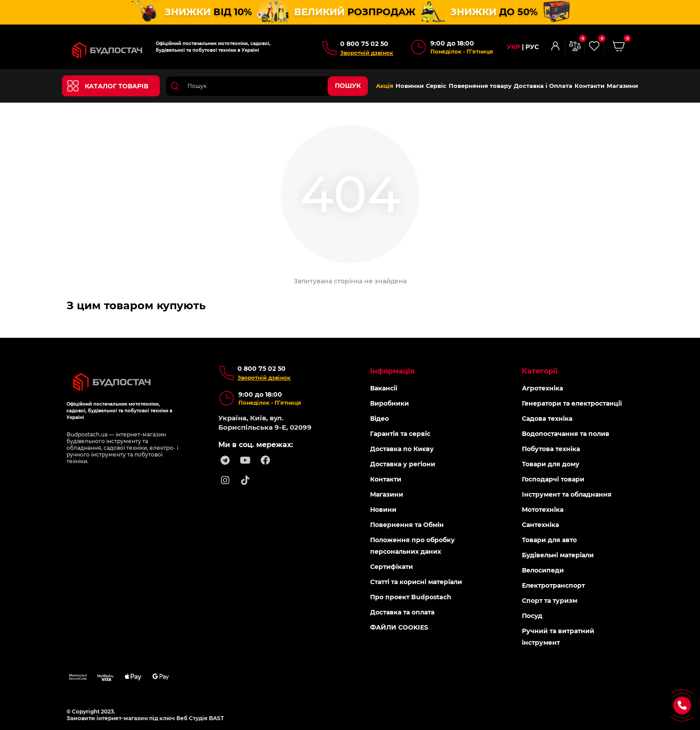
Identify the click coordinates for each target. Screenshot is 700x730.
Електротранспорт (553, 585)
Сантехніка (540, 524)
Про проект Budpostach (411, 597)
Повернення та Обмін (407, 524)
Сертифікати (392, 566)
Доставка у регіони (403, 464)
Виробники (390, 403)
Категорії (540, 371)
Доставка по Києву (402, 448)
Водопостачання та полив (566, 433)
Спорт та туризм (550, 600)
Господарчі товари (553, 479)
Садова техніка (547, 418)
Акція (385, 86)
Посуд (532, 615)
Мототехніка (543, 509)
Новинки (410, 86)
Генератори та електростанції (572, 403)
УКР (513, 47)
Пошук (348, 86)
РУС (532, 47)
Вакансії (384, 388)
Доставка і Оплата (543, 86)
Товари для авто (549, 539)
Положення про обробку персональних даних (412, 545)
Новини (383, 509)
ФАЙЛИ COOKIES (399, 627)
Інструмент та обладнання (567, 494)
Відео (379, 418)
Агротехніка (542, 388)
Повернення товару (480, 86)
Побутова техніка (551, 448)
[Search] (267, 86)
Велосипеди (543, 570)
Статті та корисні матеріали (416, 581)
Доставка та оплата (402, 612)
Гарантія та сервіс (400, 433)
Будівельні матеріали (558, 555)
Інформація (392, 371)
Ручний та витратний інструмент (558, 636)
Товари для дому (551, 464)
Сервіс (436, 86)
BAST (216, 718)
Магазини (622, 86)
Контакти (590, 86)
